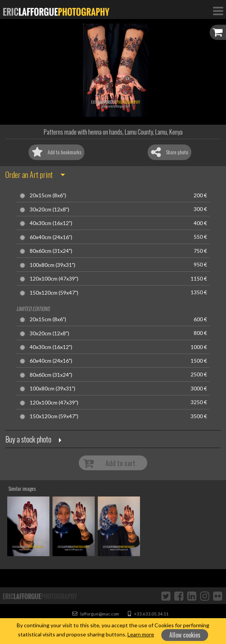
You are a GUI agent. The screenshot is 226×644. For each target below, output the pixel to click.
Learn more (141, 634)
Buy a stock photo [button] (28, 439)
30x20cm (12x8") (49, 209)
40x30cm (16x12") (51, 223)
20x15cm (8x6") (48, 195)
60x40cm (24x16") (51, 237)
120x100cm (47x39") (54, 279)
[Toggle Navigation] (218, 11)
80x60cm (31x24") (51, 251)
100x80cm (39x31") (53, 265)
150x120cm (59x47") (54, 293)
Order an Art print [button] (29, 174)
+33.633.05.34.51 (148, 614)
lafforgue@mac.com (96, 614)
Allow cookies (185, 635)
